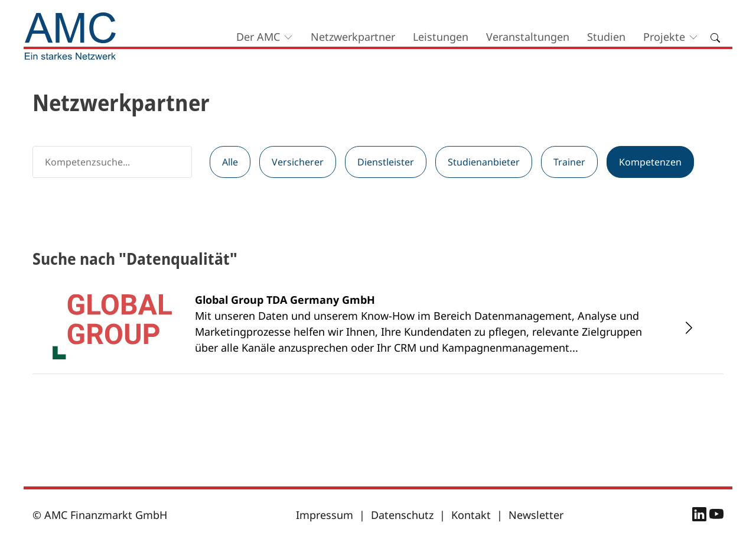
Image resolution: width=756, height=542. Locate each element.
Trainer (569, 162)
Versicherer (298, 162)
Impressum (325, 515)
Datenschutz (402, 515)
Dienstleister (386, 162)
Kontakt (471, 515)
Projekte (664, 37)
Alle (230, 162)
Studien (606, 37)
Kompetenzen (650, 162)
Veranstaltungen (528, 37)
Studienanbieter (484, 162)
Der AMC (258, 37)
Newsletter (536, 515)
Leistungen (441, 37)
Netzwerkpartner (353, 37)
